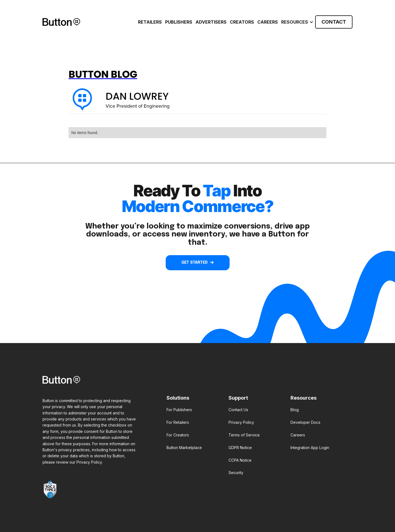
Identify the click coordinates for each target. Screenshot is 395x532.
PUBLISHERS (179, 22)
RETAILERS (150, 22)
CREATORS (242, 22)
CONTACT (334, 22)
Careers (268, 22)
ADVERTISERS (211, 22)
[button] (297, 22)
